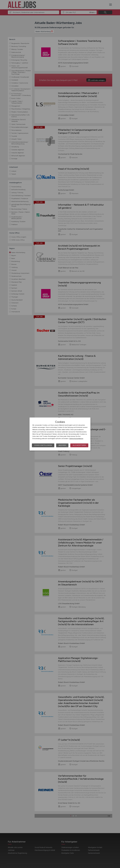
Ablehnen (62, 445)
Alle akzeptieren (79, 445)
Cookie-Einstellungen (43, 445)
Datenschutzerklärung (76, 439)
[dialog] (60, 434)
